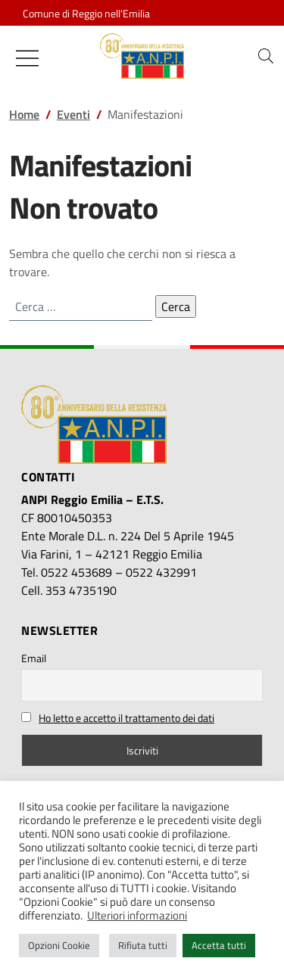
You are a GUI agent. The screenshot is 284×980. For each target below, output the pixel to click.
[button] (266, 56)
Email (34, 658)
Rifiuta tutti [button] (143, 945)
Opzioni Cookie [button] (59, 945)
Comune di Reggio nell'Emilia (86, 13)
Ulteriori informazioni (137, 915)
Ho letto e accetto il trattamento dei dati (126, 718)
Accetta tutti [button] (219, 945)
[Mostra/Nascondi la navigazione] (27, 58)
